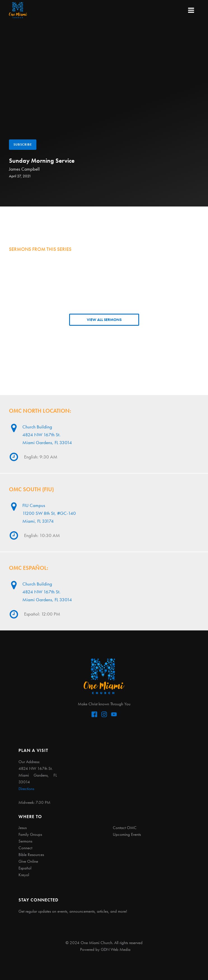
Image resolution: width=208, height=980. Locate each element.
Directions (26, 789)
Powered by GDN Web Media (105, 949)
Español (25, 868)
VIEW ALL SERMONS (104, 320)
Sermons (25, 841)
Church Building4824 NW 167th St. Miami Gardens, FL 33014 (47, 434)
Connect (25, 848)
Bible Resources (31, 855)
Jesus (23, 828)
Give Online (28, 861)
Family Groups (30, 834)
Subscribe (23, 144)
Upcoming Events (127, 834)
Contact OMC (125, 828)
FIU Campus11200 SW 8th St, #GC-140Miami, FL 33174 (49, 513)
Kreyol (24, 875)
